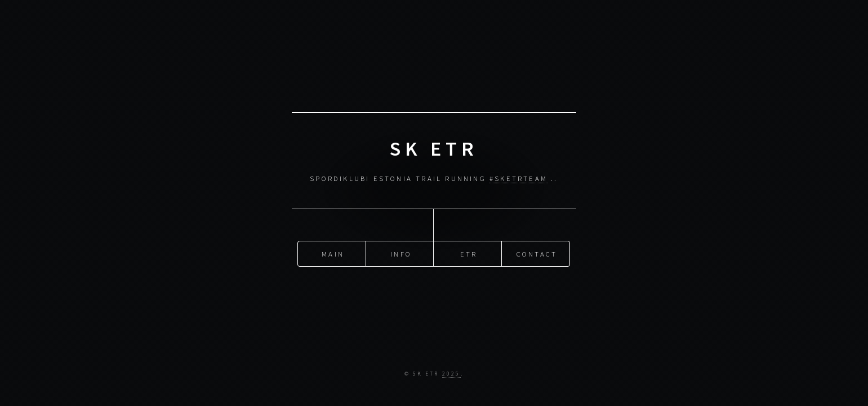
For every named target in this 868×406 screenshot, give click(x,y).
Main (333, 253)
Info (401, 253)
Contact (537, 253)
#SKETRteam (518, 178)
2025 (451, 374)
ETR (469, 253)
